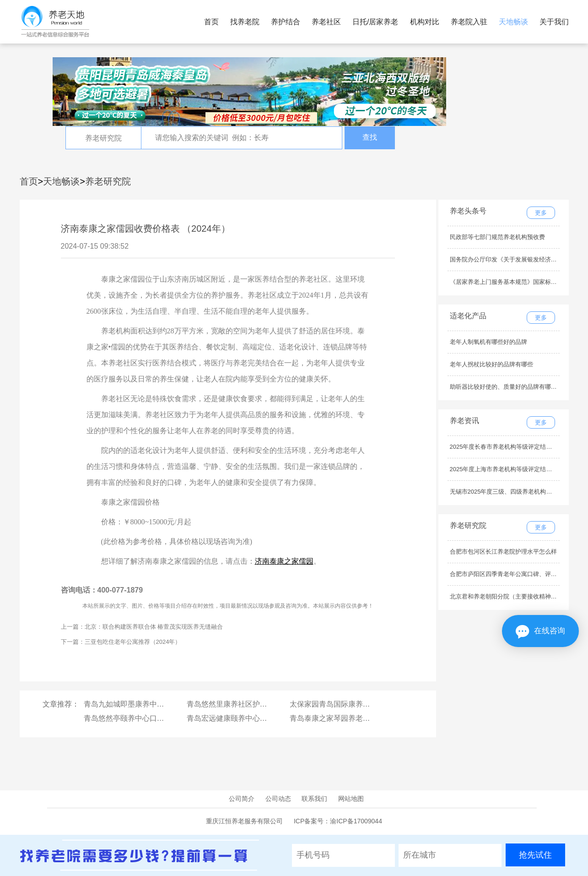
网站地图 (351, 799)
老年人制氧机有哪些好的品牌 (488, 342)
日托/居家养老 (375, 22)
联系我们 (314, 799)
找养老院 (245, 22)
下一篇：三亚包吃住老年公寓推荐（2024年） (121, 642)
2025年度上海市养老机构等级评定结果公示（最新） (519, 469)
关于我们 (554, 22)
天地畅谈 (513, 22)
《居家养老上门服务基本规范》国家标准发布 (509, 282)
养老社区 (326, 22)
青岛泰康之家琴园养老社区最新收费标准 (356, 718)
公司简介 (242, 799)
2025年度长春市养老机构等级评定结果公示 (507, 447)
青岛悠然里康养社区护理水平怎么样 (245, 704)
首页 (211, 22)
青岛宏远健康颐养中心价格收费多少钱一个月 (260, 718)
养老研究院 (108, 181)
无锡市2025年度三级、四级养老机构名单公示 (510, 492)
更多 (541, 213)
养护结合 (286, 22)
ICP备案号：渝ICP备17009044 (338, 821)
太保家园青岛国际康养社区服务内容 (348, 704)
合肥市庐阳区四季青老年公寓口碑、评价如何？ (512, 574)
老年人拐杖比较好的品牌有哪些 (491, 364)
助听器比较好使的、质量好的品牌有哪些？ (506, 387)
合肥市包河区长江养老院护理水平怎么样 (503, 552)
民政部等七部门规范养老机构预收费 (497, 237)
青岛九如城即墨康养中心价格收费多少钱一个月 (161, 704)
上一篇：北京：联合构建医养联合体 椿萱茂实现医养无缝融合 (142, 627)
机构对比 (425, 22)
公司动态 (278, 799)
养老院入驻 (469, 22)
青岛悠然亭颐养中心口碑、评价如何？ (146, 718)
